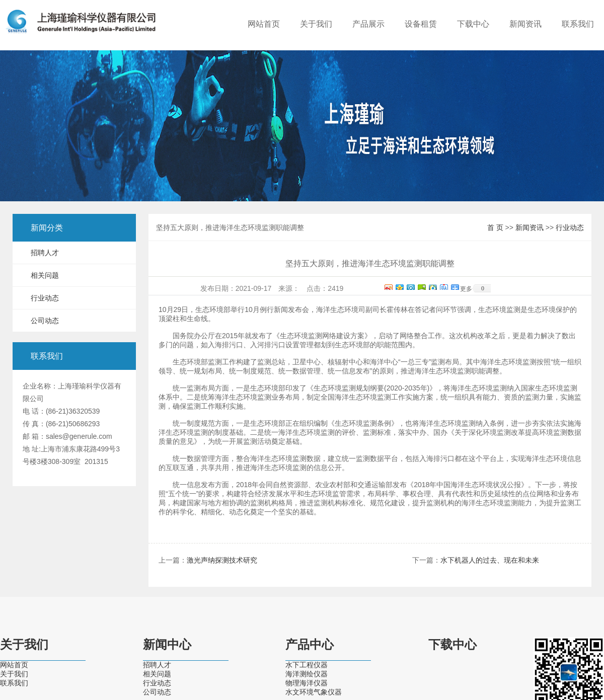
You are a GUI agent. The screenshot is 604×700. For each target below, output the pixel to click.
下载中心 (473, 24)
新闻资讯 (525, 24)
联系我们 (578, 24)
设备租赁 (421, 24)
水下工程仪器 (307, 665)
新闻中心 (167, 645)
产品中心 (310, 645)
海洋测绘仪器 (307, 674)
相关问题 (45, 275)
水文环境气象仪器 (314, 692)
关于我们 (316, 24)
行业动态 (45, 298)
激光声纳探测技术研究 (222, 560)
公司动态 (45, 321)
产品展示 (368, 24)
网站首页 (264, 24)
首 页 (495, 227)
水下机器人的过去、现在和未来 (490, 560)
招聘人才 (45, 253)
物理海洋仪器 (307, 683)
